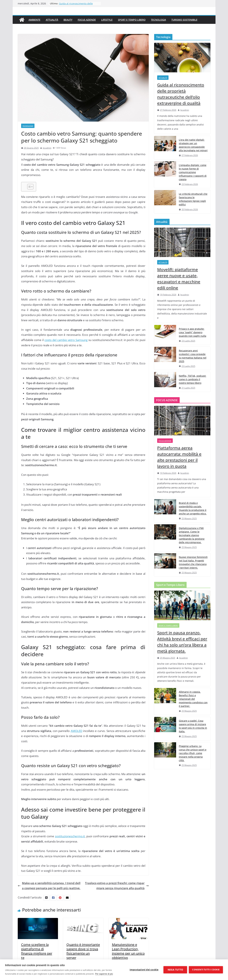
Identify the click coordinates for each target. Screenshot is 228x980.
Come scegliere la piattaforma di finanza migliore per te (37, 951)
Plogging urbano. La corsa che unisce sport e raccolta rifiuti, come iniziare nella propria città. (193, 753)
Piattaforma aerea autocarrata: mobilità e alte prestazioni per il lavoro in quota (179, 457)
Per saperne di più (104, 974)
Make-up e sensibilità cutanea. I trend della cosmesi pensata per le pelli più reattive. (49, 886)
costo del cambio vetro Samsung (66, 340)
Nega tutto (175, 970)
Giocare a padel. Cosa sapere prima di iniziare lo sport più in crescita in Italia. (193, 726)
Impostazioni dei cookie (144, 970)
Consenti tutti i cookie (206, 970)
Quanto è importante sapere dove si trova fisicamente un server (83, 951)
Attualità (52, 20)
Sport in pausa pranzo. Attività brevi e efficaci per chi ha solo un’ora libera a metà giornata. (182, 642)
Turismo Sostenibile (184, 20)
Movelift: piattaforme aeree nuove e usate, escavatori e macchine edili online (179, 279)
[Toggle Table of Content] (29, 187)
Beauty (68, 20)
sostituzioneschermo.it (70, 836)
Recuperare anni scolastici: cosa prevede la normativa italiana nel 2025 (193, 356)
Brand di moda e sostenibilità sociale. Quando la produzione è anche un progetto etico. (193, 508)
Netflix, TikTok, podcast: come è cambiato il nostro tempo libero (193, 379)
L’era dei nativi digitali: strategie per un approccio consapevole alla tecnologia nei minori (193, 145)
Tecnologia (158, 20)
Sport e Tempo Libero (132, 20)
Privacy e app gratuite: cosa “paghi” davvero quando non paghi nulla (193, 332)
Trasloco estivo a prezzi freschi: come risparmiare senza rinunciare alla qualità (117, 886)
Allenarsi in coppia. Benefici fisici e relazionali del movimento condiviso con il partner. (193, 699)
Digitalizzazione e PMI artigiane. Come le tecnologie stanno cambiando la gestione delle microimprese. (192, 535)
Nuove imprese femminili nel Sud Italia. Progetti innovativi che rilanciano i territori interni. (193, 562)
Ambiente (34, 20)
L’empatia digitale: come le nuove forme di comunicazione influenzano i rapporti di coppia (193, 172)
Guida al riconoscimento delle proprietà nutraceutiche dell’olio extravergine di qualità (181, 94)
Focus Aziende (87, 20)
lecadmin (47, 148)
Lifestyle (107, 20)
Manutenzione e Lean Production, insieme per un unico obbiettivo (128, 951)
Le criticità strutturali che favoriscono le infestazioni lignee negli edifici (193, 199)
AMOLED (76, 731)
